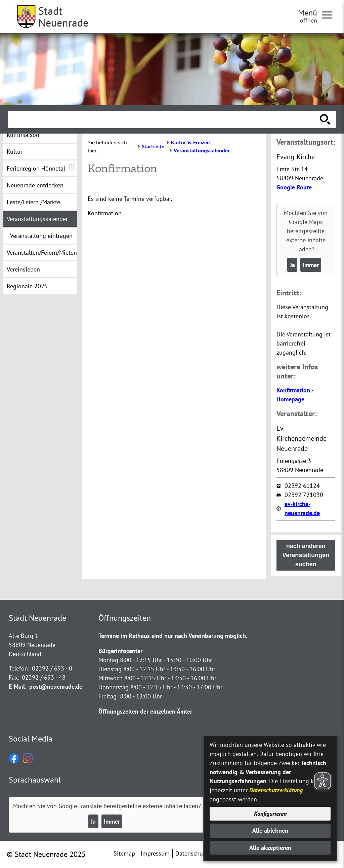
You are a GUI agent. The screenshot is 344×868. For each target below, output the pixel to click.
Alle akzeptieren (270, 848)
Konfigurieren (270, 814)
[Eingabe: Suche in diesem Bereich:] (165, 119)
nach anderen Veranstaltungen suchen (306, 555)
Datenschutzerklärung (276, 790)
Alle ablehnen (270, 830)
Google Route (294, 187)
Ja (292, 265)
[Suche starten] (325, 119)
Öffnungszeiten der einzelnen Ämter (145, 711)
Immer (311, 265)
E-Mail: (18, 686)
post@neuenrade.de (56, 686)
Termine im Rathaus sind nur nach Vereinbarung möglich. (173, 636)
